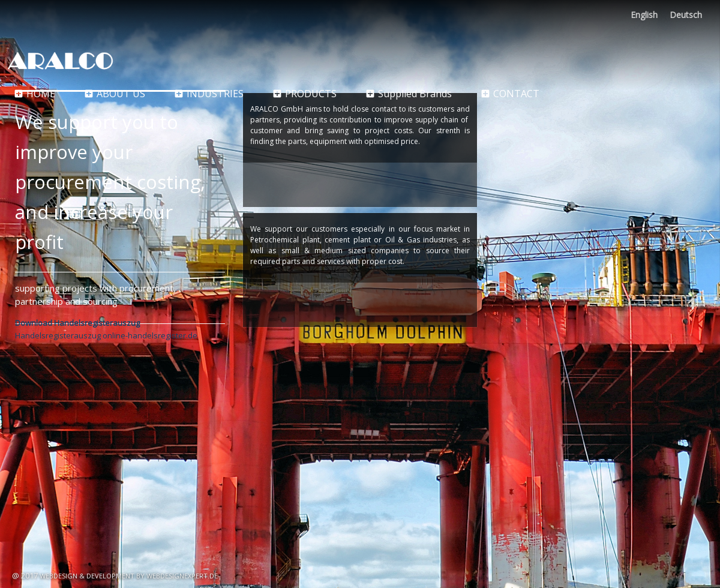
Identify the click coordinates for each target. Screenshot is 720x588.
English (644, 15)
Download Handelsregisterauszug (77, 323)
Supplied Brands (409, 93)
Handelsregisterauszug (58, 335)
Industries (209, 93)
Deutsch (686, 15)
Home (34, 93)
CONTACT (510, 93)
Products (304, 93)
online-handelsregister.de (150, 335)
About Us (115, 93)
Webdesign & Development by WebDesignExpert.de (129, 576)
